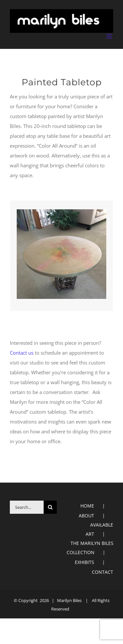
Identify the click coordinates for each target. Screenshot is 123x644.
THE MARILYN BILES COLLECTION (90, 548)
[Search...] (27, 507)
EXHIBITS (84, 562)
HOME (87, 506)
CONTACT (102, 572)
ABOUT (86, 516)
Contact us (22, 353)
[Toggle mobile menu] (110, 36)
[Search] (50, 507)
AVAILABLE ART (99, 529)
